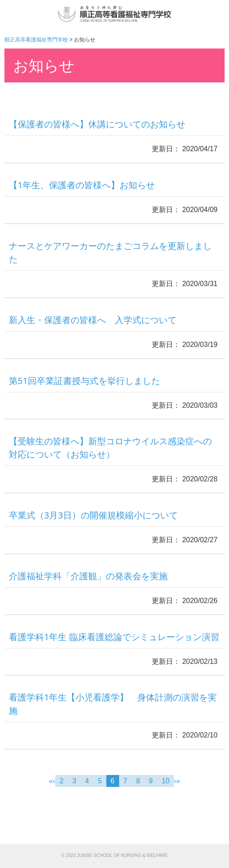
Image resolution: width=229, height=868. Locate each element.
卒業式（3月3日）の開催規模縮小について (93, 515)
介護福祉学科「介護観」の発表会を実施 (88, 576)
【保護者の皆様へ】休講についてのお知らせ (97, 124)
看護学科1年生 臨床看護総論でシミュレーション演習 (114, 637)
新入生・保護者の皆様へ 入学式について (93, 320)
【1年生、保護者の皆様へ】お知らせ (82, 185)
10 (165, 781)
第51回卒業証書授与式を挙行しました (84, 381)
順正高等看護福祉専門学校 (36, 40)
